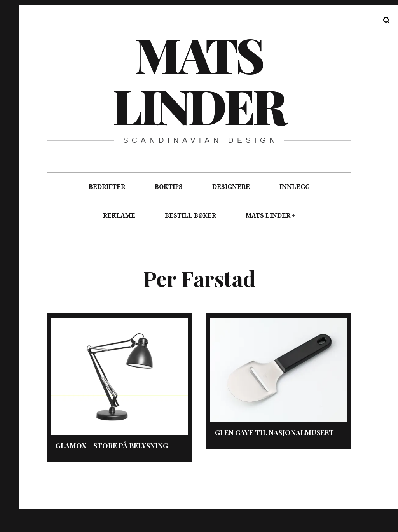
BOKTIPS (169, 187)
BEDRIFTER (107, 187)
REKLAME (119, 216)
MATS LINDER (268, 216)
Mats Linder (198, 80)
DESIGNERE (231, 187)
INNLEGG (295, 187)
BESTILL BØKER (190, 216)
